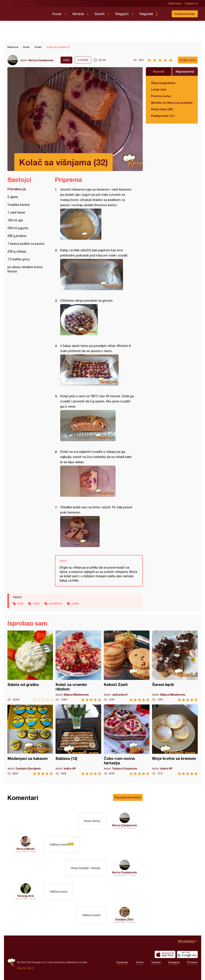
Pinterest (192, 962)
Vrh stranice (186, 941)
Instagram (174, 962)
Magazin (122, 14)
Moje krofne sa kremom (175, 740)
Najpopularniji (185, 71)
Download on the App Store (165, 954)
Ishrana (78, 14)
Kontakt (83, 962)
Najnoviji (159, 71)
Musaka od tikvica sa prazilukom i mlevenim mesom (172, 103)
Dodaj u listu (188, 60)
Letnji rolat (159, 89)
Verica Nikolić (26, 849)
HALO (30, 968)
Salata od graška (30, 666)
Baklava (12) (78, 740)
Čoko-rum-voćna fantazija (127, 740)
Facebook (122, 962)
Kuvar (57, 14)
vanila (75, 603)
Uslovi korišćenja (56, 962)
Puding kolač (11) (163, 116)
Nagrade (146, 14)
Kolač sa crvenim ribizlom (78, 666)
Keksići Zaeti (127, 666)
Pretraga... (163, 14)
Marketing (72, 962)
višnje (36, 603)
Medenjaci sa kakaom (30, 740)
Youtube (156, 962)
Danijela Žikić (124, 919)
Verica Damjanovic (41, 60)
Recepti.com (27, 12)
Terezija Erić (26, 896)
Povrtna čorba (161, 96)
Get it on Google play (187, 954)
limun (20, 603)
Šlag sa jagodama (163, 83)
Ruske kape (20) (162, 109)
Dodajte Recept (185, 14)
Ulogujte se (191, 3)
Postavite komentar (128, 797)
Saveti (99, 14)
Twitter (140, 962)
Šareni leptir (175, 666)
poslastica (56, 603)
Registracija (174, 3)
